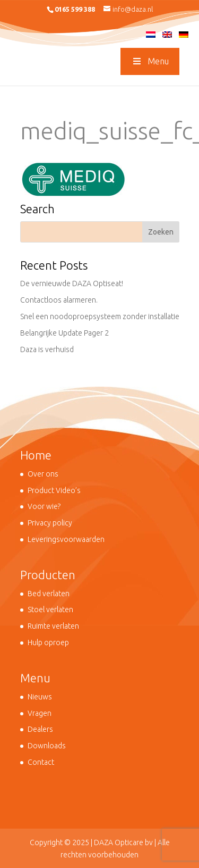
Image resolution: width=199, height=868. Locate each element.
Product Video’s (54, 490)
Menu (150, 61)
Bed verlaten (49, 594)
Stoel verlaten (50, 610)
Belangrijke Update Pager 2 (64, 333)
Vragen (40, 713)
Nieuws (40, 697)
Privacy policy (50, 523)
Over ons (43, 474)
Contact (41, 762)
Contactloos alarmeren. (59, 300)
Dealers (40, 729)
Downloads (47, 746)
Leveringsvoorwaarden (66, 539)
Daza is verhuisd (47, 349)
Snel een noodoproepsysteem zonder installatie (100, 316)
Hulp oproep (48, 642)
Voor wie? (44, 506)
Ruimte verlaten (53, 626)
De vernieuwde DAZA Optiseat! (72, 283)
